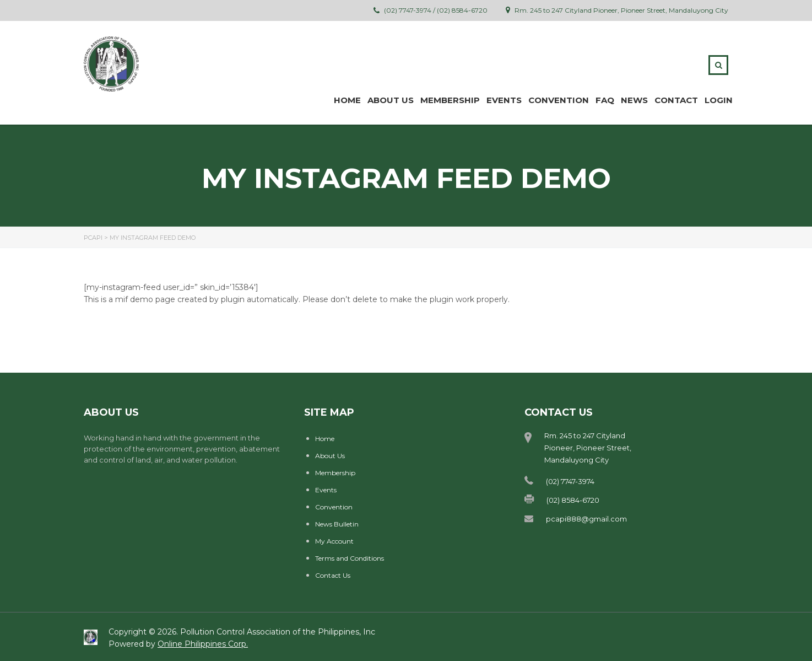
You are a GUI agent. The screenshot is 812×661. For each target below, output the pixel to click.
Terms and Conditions (350, 558)
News (634, 100)
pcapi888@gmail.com (586, 519)
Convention (559, 100)
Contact (676, 100)
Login (719, 100)
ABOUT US (391, 100)
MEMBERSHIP (450, 100)
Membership (335, 473)
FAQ (605, 100)
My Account (334, 541)
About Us (330, 456)
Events (504, 100)
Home (347, 100)
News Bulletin (337, 524)
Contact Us (333, 575)
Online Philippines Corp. (203, 644)
